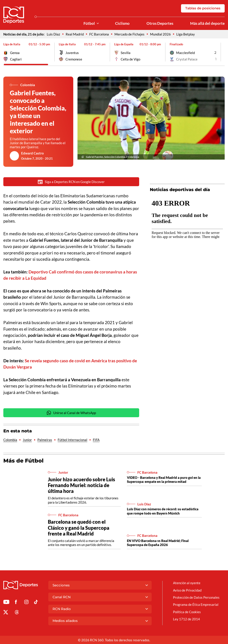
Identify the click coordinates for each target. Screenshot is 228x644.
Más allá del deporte (207, 23)
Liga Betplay (186, 34)
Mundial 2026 (160, 34)
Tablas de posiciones (203, 8)
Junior (27, 440)
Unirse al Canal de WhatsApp (71, 413)
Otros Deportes (160, 23)
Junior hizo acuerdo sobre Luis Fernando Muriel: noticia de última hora (81, 485)
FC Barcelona (99, 34)
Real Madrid (75, 34)
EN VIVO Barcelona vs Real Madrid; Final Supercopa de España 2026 (158, 543)
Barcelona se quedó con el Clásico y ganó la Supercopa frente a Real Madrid (79, 528)
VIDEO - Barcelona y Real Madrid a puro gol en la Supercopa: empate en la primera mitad (164, 479)
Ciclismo (122, 23)
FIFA (96, 440)
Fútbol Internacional (72, 440)
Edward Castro (33, 153)
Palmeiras (45, 440)
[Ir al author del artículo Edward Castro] (14, 156)
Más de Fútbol (23, 461)
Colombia (10, 440)
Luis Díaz (53, 34)
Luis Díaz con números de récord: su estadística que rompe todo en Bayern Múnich (163, 511)
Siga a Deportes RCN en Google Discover (71, 182)
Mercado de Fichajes (129, 34)
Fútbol (89, 23)
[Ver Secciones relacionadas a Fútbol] (98, 24)
